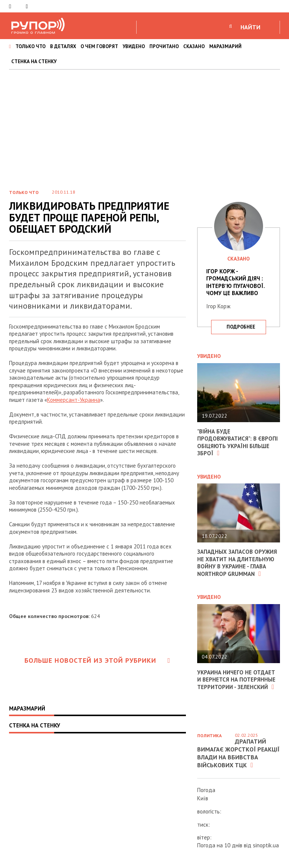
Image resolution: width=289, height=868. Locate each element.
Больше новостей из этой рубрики (97, 660)
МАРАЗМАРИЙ (225, 46)
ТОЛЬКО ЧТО (30, 46)
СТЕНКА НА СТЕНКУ (34, 61)
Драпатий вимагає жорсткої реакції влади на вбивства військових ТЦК (238, 753)
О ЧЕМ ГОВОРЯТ (99, 46)
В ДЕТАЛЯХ (63, 46)
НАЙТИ (250, 27)
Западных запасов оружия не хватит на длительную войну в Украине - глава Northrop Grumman (237, 563)
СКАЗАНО (194, 46)
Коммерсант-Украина (74, 400)
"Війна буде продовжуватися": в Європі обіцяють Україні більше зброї (237, 442)
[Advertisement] (144, 126)
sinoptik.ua (266, 845)
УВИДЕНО (134, 46)
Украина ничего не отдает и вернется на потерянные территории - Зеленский (236, 680)
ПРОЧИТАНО (164, 46)
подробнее (241, 327)
